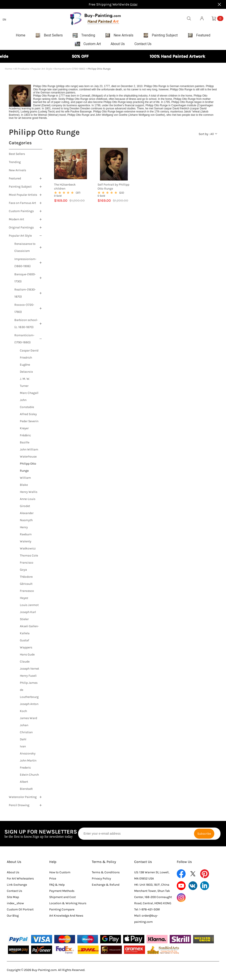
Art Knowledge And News (66, 917)
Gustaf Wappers (26, 645)
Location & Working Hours (68, 905)
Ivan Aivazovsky (28, 751)
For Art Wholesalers (20, 880)
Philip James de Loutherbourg (29, 691)
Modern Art (16, 221)
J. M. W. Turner (25, 384)
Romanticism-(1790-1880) (70, 70)
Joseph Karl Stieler (28, 617)
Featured (15, 180)
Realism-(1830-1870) (25, 295)
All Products (22, 70)
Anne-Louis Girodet (28, 504)
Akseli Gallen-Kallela (29, 631)
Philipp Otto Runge (28, 469)
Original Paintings (21, 229)
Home (8, 70)
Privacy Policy (101, 880)
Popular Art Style (42, 70)
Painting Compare (62, 911)
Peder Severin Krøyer (29, 426)
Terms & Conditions (106, 874)
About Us (14, 863)
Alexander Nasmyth (27, 518)
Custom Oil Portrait (20, 911)
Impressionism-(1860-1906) (25, 264)
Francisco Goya (27, 568)
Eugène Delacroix (26, 370)
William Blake (25, 483)
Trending (15, 164)
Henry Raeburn (26, 532)
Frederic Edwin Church (29, 773)
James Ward (28, 720)
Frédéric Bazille (25, 440)
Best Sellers (17, 155)
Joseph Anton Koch (29, 709)
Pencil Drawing (19, 807)
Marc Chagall (29, 394)
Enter (134, 4)
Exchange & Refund (106, 886)
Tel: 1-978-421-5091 (147, 911)
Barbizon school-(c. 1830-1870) (26, 325)
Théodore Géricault (26, 582)
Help (53, 863)
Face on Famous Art (22, 204)
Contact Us (14, 892)
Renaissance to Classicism (25, 249)
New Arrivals (17, 172)
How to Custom (60, 874)
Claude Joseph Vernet (29, 667)
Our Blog (13, 917)
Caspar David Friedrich (29, 356)
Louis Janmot (29, 607)
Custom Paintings (21, 213)
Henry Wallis (29, 493)
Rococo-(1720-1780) (24, 310)
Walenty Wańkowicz (28, 546)
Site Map (13, 899)
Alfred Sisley (28, 416)
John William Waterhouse (29, 455)
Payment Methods (62, 892)
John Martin (28, 762)
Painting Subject (20, 188)
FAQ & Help (57, 886)
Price (53, 880)
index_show (15, 905)
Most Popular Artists (23, 196)
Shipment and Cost (62, 899)
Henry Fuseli (28, 677)
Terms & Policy (104, 863)
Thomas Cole (29, 557)
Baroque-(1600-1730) (25, 279)
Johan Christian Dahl (26, 734)
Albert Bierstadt (26, 787)
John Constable (27, 405)
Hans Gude (27, 656)
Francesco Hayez (27, 596)
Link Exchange (17, 886)
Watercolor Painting (23, 799)
